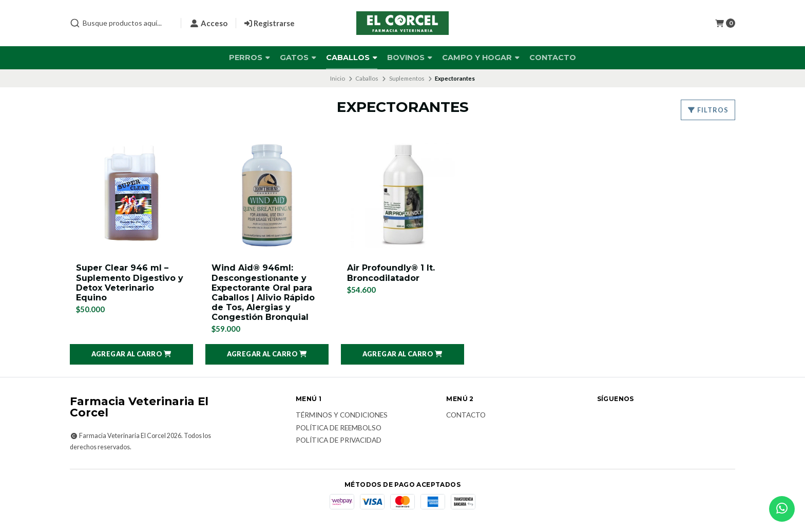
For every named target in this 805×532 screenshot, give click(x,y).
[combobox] (121, 23)
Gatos (298, 58)
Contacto (553, 58)
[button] (131, 354)
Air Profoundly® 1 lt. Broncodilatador (391, 273)
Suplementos (407, 78)
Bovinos (410, 58)
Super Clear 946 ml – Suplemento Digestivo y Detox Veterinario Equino (130, 283)
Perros (250, 58)
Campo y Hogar (481, 58)
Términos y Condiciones (342, 415)
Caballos (352, 58)
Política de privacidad (339, 441)
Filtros (708, 110)
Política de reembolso (339, 428)
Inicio (338, 78)
